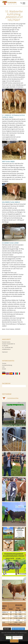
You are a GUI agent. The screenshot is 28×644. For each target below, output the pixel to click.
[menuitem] (22, 3)
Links (3, 367)
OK (9, 638)
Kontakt (4, 369)
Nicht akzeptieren (17, 638)
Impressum (5, 352)
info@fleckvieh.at (6, 349)
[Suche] (22, 3)
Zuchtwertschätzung (7, 365)
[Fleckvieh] (12, 3)
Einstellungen (14, 641)
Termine (4, 363)
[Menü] (24, 3)
